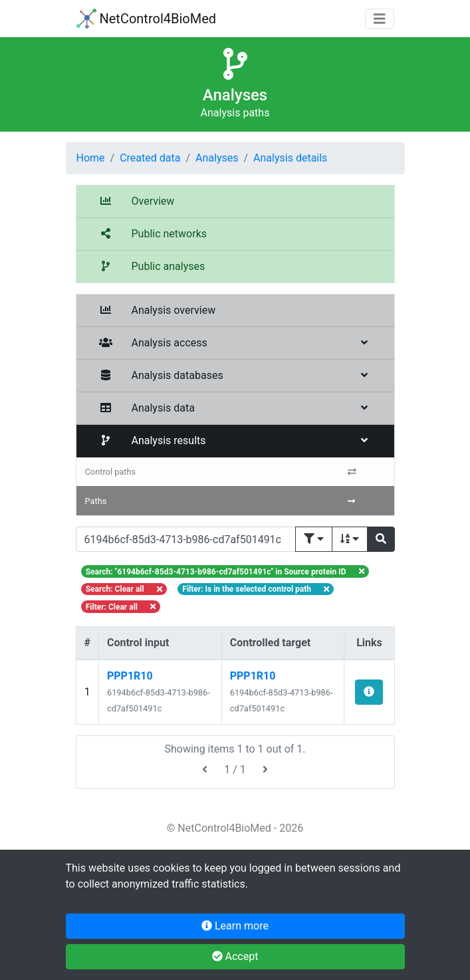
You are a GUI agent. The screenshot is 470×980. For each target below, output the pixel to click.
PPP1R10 (130, 676)
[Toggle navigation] (380, 19)
